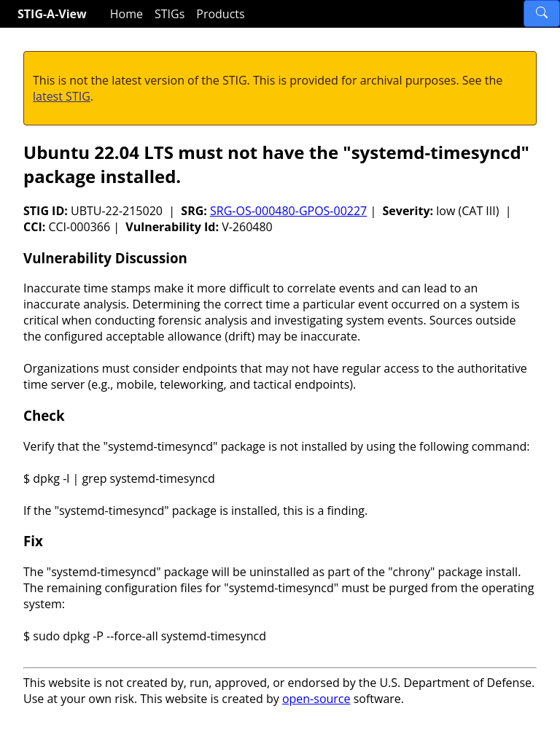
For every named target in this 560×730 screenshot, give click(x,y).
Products (220, 14)
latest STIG (62, 96)
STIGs (170, 14)
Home (127, 14)
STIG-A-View (52, 14)
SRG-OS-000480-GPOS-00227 (288, 211)
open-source (316, 699)
